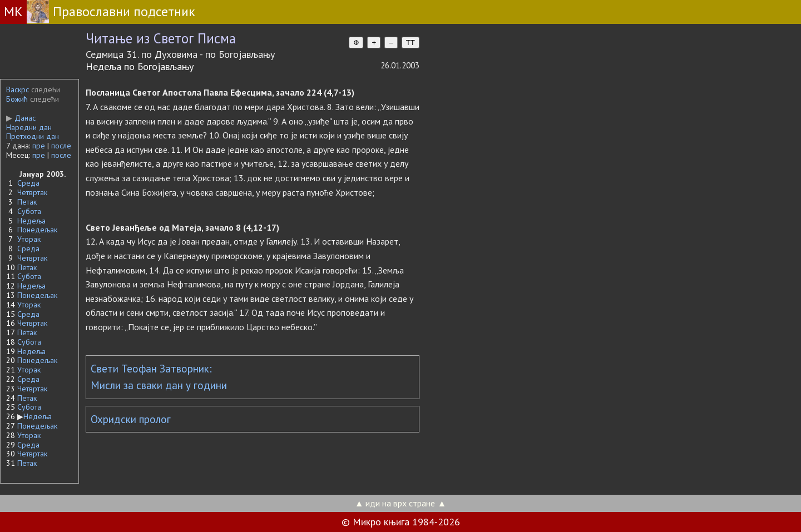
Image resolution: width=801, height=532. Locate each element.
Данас (21, 118)
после (61, 146)
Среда (28, 183)
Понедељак (37, 230)
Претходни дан (33, 136)
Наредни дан (29, 127)
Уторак (29, 239)
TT (411, 43)
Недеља (31, 221)
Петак (27, 202)
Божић (17, 99)
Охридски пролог (131, 419)
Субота (29, 211)
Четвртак (32, 192)
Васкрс (18, 90)
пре (39, 146)
